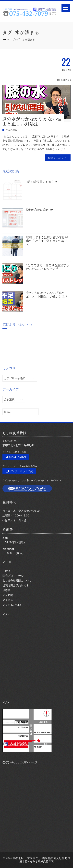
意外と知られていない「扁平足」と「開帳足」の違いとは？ (47, 295)
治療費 (6, 590)
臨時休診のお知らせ (39, 210)
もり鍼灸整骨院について (17, 580)
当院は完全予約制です (16, 585)
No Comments (64, 80)
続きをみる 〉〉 (58, 158)
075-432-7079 (16, 457)
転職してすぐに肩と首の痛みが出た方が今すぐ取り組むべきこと (47, 241)
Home (6, 571)
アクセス (8, 600)
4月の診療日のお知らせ (42, 182)
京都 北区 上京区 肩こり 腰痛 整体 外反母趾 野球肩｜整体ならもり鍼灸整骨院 (41, 860)
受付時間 (8, 595)
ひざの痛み (11, 130)
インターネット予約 (19, 471)
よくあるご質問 (12, 605)
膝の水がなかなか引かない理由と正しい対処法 (32, 121)
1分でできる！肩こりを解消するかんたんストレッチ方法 (48, 267)
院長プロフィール (13, 576)
